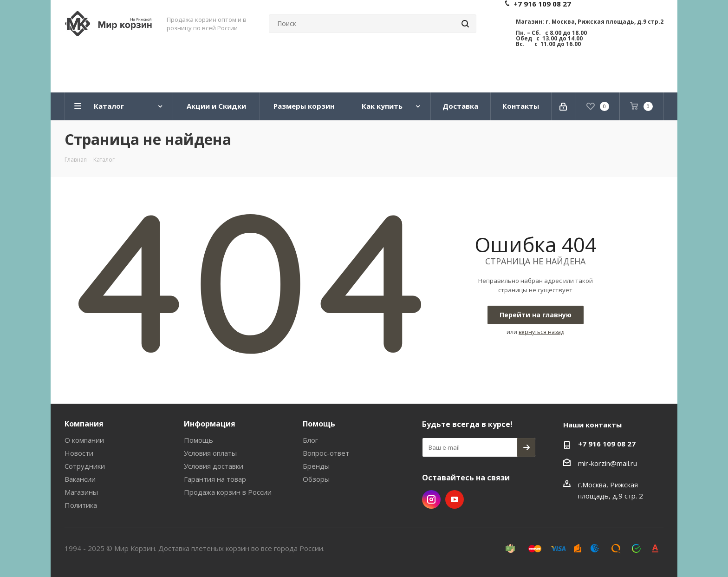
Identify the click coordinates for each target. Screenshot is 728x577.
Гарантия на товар (215, 479)
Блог (310, 440)
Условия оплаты (210, 453)
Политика (81, 505)
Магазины (81, 492)
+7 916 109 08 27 (607, 444)
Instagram (431, 499)
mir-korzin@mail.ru (608, 463)
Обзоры (316, 479)
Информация (210, 424)
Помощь (198, 440)
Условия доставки (214, 466)
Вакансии (80, 479)
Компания (84, 424)
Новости (79, 453)
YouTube (455, 499)
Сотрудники (85, 466)
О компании (84, 440)
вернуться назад (541, 332)
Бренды (316, 466)
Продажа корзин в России (228, 492)
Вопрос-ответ (326, 453)
